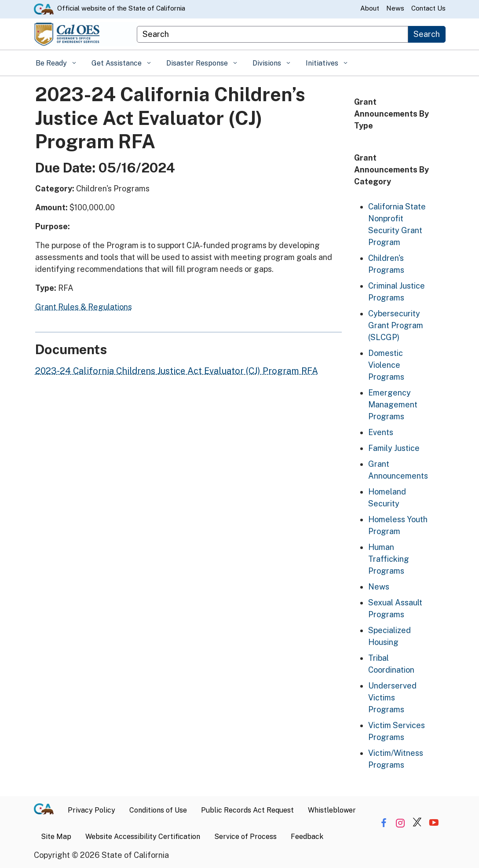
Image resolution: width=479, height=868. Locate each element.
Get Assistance (117, 63)
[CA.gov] (47, 810)
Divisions (268, 63)
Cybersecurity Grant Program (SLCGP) (396, 325)
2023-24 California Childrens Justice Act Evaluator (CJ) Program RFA (177, 371)
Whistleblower (332, 810)
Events (381, 432)
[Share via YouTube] (434, 823)
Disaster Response (198, 63)
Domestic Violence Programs (386, 365)
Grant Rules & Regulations (84, 307)
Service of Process (245, 837)
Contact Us (428, 8)
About (370, 8)
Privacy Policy (91, 810)
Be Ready (52, 63)
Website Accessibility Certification (143, 837)
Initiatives (323, 63)
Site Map (56, 837)
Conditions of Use (158, 810)
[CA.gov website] (44, 8)
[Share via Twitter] (417, 823)
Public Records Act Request (247, 810)
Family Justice (394, 448)
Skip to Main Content (239, 0)
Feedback (307, 837)
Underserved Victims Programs (392, 698)
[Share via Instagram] (400, 823)
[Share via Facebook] (384, 823)
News (395, 8)
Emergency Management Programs (393, 405)
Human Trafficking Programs (389, 559)
